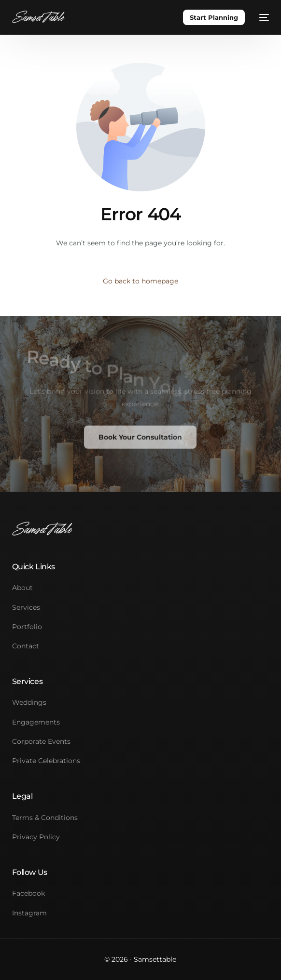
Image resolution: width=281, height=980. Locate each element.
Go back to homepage (140, 281)
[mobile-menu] (262, 17)
